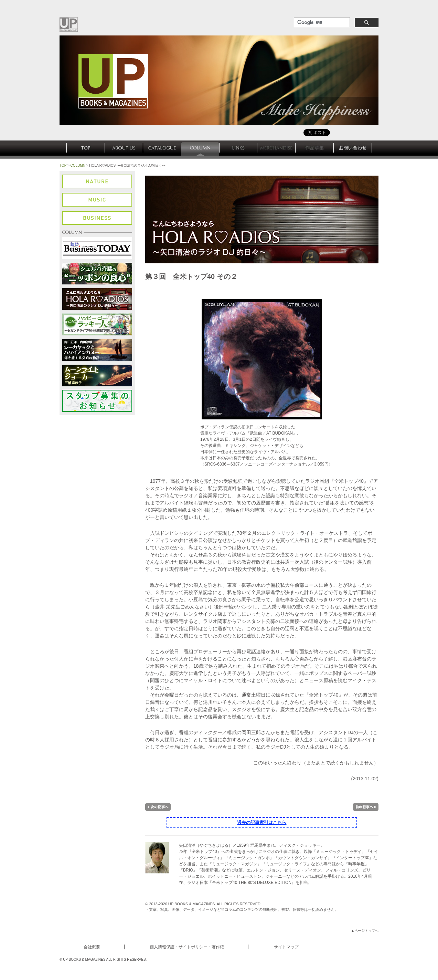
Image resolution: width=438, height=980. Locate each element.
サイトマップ (286, 947)
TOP (63, 165)
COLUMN (78, 165)
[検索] (321, 22)
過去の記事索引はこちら (262, 822)
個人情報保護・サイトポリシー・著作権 (187, 947)
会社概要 (92, 947)
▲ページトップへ (365, 931)
